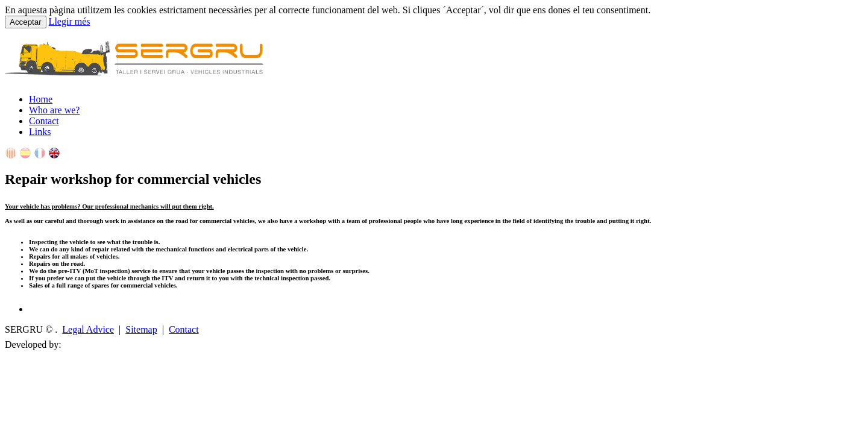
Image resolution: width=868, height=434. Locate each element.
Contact (44, 121)
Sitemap (141, 329)
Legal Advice (88, 329)
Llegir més (70, 21)
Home (41, 99)
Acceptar (26, 22)
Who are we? (54, 110)
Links (40, 132)
